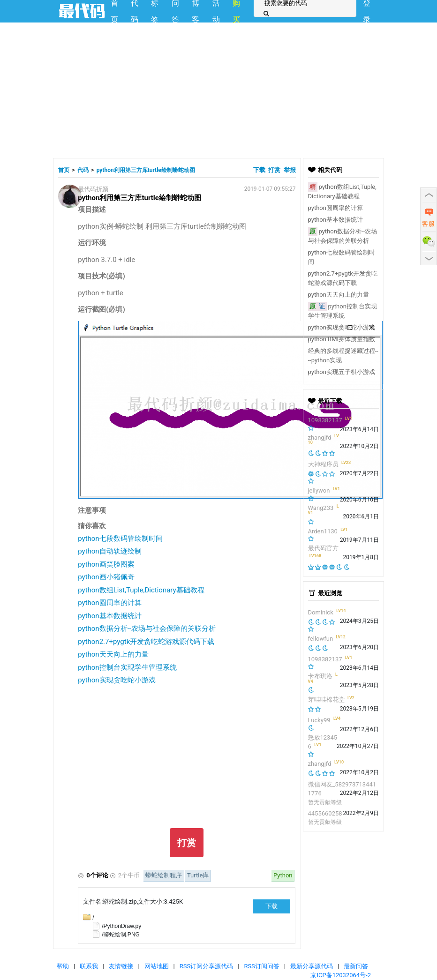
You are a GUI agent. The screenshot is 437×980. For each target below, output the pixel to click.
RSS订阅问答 (261, 966)
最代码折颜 (93, 189)
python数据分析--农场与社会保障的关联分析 (147, 628)
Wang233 (321, 508)
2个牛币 (129, 875)
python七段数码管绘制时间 (120, 539)
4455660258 (325, 813)
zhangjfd (320, 438)
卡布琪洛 (320, 676)
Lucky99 (319, 720)
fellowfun (321, 639)
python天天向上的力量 (113, 654)
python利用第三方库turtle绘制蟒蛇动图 (146, 170)
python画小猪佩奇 (106, 577)
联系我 (89, 966)
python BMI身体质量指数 (342, 339)
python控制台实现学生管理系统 (127, 667)
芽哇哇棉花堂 (326, 699)
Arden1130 (323, 531)
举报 (290, 170)
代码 (83, 170)
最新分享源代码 (312, 966)
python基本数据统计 (109, 616)
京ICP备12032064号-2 (341, 975)
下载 (260, 170)
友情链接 (121, 966)
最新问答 (356, 966)
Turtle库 (198, 875)
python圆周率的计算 (109, 603)
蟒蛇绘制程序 (164, 875)
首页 (64, 170)
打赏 (274, 170)
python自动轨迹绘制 (109, 551)
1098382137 (325, 420)
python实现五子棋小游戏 (342, 372)
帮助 (63, 966)
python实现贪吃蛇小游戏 (117, 680)
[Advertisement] (218, 89)
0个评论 (97, 875)
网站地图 (157, 966)
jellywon (319, 490)
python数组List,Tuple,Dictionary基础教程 (141, 590)
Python (283, 875)
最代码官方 (323, 548)
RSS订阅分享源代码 (206, 966)
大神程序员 (323, 464)
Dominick (321, 612)
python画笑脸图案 (106, 564)
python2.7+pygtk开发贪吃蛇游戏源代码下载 (146, 642)
